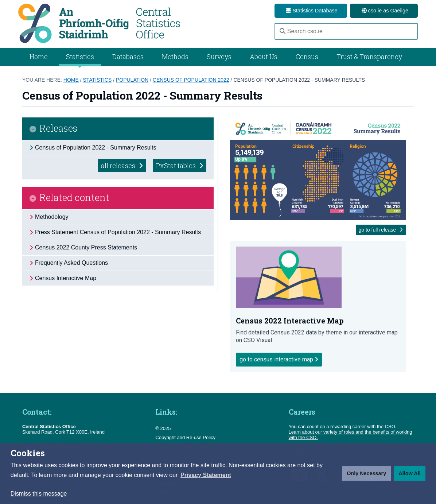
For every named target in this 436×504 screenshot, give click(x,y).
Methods (175, 57)
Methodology (52, 217)
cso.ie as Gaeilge (384, 11)
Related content (74, 198)
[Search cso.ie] (346, 31)
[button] (206, 475)
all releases (122, 166)
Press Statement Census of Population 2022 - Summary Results (118, 232)
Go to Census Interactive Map (279, 359)
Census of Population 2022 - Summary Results (299, 80)
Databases (128, 57)
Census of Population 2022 (191, 80)
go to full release (381, 230)
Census (307, 57)
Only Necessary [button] (366, 473)
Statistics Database (311, 11)
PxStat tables (180, 166)
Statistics (97, 80)
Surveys (219, 57)
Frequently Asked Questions (71, 263)
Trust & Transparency (369, 57)
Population (132, 80)
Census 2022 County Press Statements (86, 247)
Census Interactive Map (66, 278)
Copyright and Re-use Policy (185, 437)
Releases (59, 129)
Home (39, 57)
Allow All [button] (409, 473)
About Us (264, 57)
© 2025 (163, 428)
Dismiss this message (39, 494)
